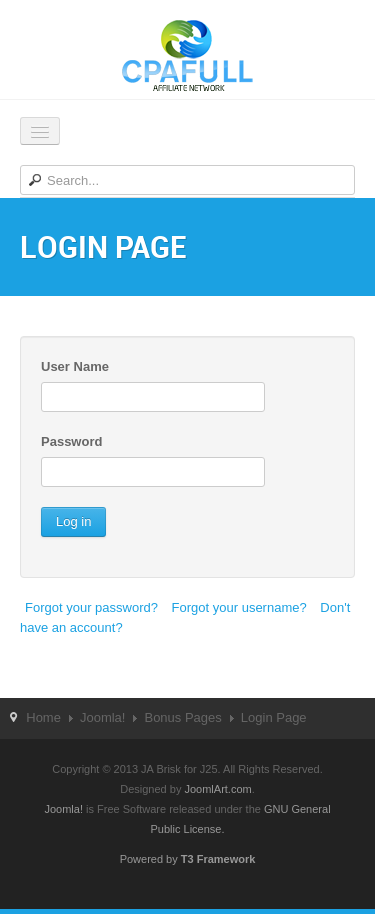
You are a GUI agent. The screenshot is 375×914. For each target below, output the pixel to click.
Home (43, 717)
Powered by (188, 859)
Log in (73, 521)
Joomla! (103, 717)
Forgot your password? (91, 607)
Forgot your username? (239, 607)
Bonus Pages (182, 717)
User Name (75, 366)
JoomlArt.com (217, 789)
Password (71, 441)
